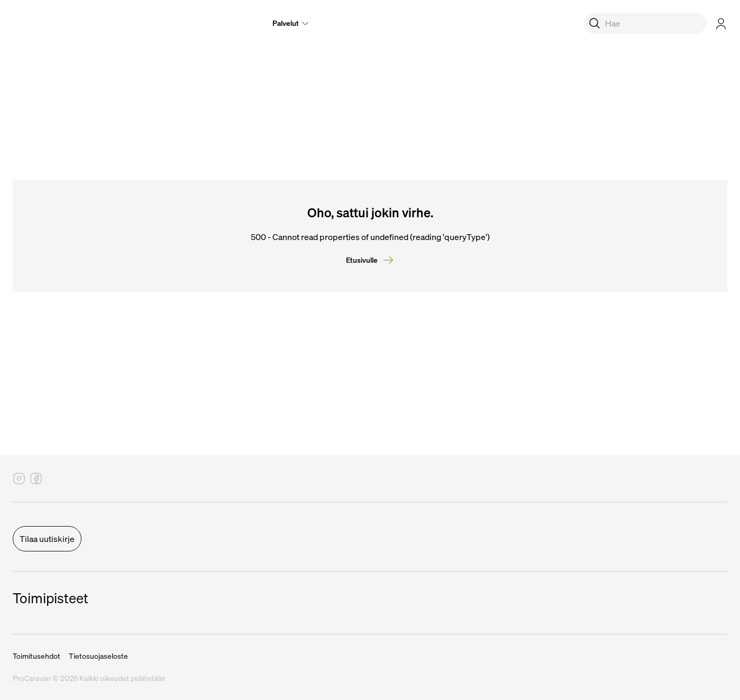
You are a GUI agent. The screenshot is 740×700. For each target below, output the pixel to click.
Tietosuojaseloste (98, 656)
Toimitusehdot (36, 656)
